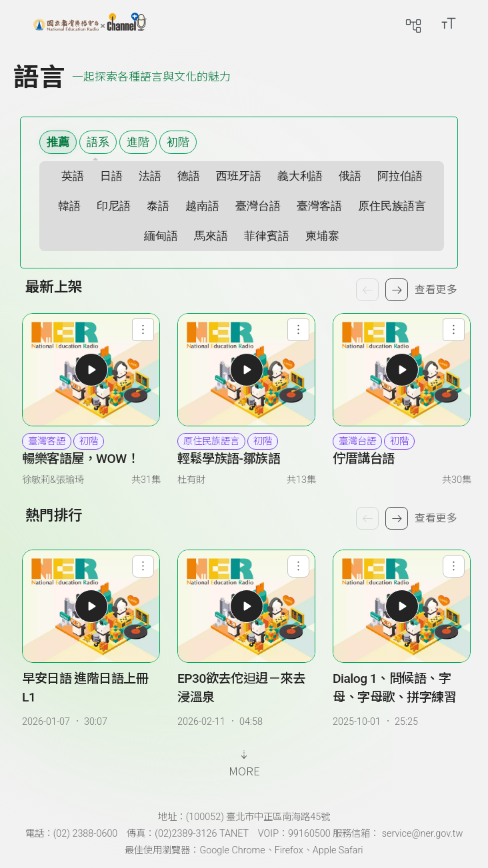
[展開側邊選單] (23, 23)
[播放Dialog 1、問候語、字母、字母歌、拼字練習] (402, 606)
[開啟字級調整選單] (449, 23)
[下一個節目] (397, 290)
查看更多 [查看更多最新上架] (436, 290)
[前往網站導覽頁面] (413, 23)
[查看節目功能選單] (143, 329)
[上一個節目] (367, 290)
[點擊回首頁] (90, 23)
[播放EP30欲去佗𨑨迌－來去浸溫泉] (247, 606)
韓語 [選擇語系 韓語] (69, 206)
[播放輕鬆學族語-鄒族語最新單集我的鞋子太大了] (247, 370)
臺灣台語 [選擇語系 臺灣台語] (258, 206)
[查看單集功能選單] (143, 566)
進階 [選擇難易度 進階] (138, 142)
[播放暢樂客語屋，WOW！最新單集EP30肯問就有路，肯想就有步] (91, 370)
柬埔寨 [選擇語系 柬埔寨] (322, 236)
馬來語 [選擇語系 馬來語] (211, 236)
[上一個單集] (367, 518)
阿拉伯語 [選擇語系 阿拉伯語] (400, 176)
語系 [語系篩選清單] (98, 142)
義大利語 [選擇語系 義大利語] (300, 176)
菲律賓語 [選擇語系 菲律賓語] (267, 236)
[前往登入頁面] (475, 23)
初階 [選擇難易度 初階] (178, 142)
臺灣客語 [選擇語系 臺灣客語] (319, 206)
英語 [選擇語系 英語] (73, 176)
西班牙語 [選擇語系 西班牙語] (239, 176)
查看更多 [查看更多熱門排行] (436, 518)
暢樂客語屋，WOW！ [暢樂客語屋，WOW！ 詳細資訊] (80, 459)
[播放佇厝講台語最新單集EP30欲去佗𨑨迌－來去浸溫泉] (402, 370)
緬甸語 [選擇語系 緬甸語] (161, 236)
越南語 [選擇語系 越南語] (202, 206)
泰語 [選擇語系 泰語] (158, 206)
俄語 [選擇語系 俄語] (350, 176)
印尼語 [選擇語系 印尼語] (114, 206)
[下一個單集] (397, 518)
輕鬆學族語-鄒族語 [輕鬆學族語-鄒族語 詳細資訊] (229, 459)
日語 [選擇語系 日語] (111, 176)
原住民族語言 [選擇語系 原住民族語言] (392, 206)
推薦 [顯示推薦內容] (58, 142)
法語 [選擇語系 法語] (150, 176)
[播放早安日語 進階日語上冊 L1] (91, 606)
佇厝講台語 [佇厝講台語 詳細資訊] (364, 459)
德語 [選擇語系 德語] (189, 176)
